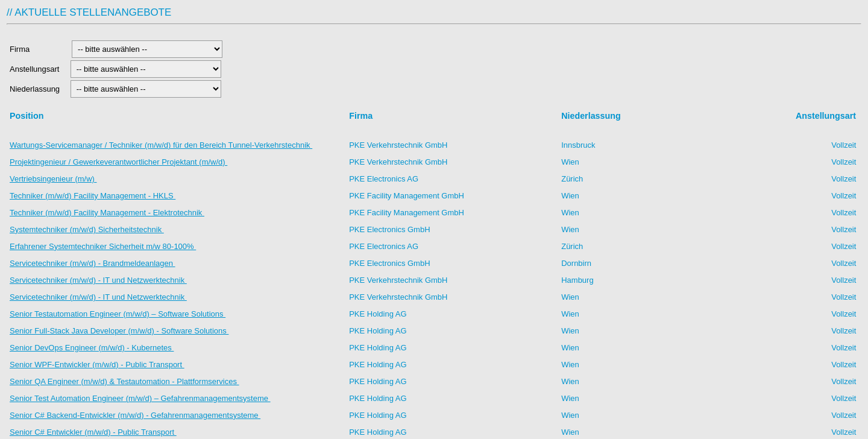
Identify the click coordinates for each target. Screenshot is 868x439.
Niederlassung (37, 89)
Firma (37, 49)
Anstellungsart (36, 69)
